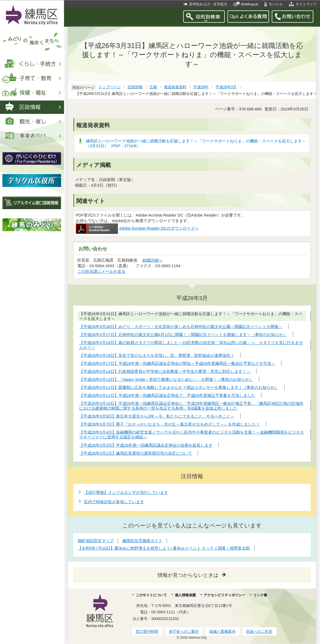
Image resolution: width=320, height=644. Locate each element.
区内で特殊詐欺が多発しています (114, 502)
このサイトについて (151, 595)
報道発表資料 (175, 87)
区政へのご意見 (259, 631)
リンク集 (260, 595)
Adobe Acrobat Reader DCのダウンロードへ (137, 228)
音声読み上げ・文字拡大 (208, 4)
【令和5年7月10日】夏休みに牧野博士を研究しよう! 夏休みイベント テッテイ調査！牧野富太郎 (164, 548)
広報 (153, 87)
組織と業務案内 (222, 631)
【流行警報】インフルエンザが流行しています (126, 492)
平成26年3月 (226, 87)
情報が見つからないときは (188, 575)
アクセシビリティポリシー (225, 595)
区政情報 (135, 87)
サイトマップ (306, 4)
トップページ (110, 87)
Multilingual (250, 4)
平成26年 (201, 87)
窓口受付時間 (147, 631)
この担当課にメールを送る (101, 271)
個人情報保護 (185, 595)
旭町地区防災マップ (96, 541)
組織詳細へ (152, 260)
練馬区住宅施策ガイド (142, 541)
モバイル (276, 4)
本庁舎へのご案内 (184, 631)
